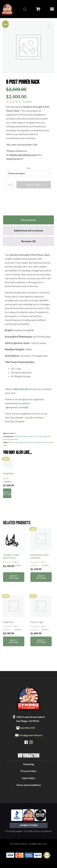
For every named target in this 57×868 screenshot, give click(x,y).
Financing (29, 764)
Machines (18, 436)
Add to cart (34, 185)
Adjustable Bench (22, 389)
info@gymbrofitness (31, 735)
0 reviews (27, 102)
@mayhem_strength (17, 407)
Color (29, 168)
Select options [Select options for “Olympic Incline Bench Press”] (14, 577)
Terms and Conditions (28, 785)
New (25, 442)
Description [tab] (28, 220)
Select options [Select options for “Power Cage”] (41, 641)
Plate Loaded (28, 436)
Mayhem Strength (15, 442)
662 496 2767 (28, 728)
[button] (49, 27)
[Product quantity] (10, 185)
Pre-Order (39, 436)
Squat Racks (13, 439)
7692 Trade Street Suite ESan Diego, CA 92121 (31, 719)
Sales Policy (28, 778)
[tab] (28, 241)
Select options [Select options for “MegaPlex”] (7, 493)
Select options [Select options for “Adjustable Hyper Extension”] (41, 577)
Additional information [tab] (28, 230)
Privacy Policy (29, 771)
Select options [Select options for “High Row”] (14, 641)
